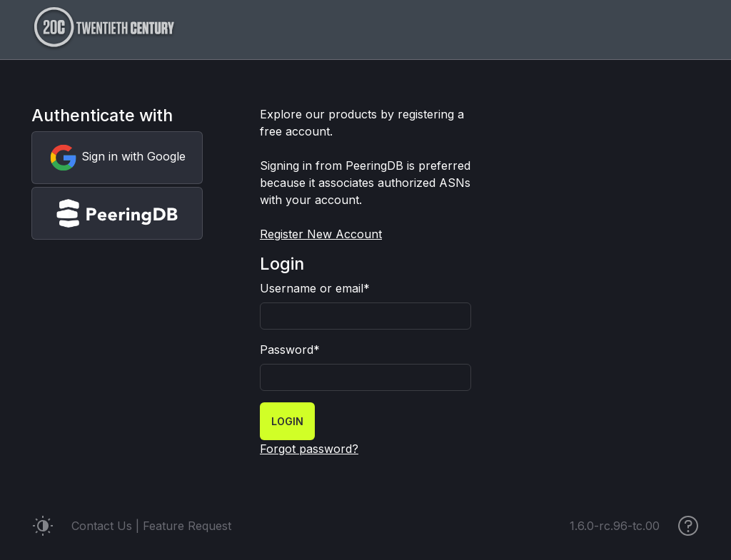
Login (287, 421)
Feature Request (187, 526)
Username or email (315, 288)
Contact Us (102, 526)
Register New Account (321, 234)
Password (290, 350)
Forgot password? (309, 449)
